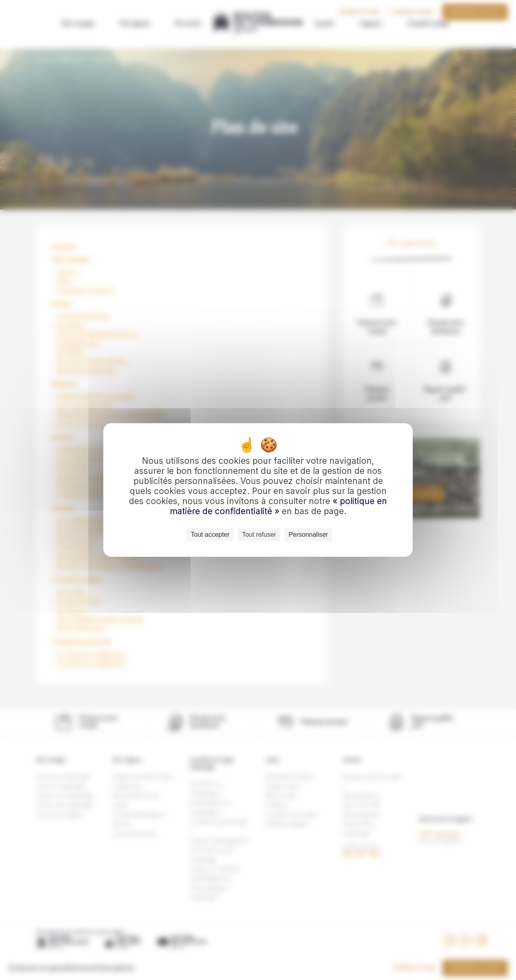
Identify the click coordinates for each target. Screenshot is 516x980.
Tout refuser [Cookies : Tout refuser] (259, 535)
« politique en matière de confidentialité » (278, 506)
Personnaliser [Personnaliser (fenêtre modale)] (308, 535)
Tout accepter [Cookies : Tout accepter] (210, 535)
